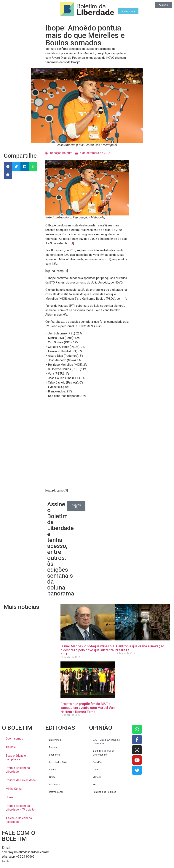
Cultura (53, 770)
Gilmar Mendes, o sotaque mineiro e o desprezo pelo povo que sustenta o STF (87, 650)
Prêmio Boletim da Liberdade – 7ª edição (20, 808)
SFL (95, 784)
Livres (96, 770)
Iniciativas (54, 784)
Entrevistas (55, 740)
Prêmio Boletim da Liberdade (18, 770)
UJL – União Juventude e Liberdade (106, 742)
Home (9, 797)
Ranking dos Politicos (104, 792)
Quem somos (14, 739)
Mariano (97, 777)
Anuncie (11, 747)
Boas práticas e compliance (16, 757)
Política (53, 747)
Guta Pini (97, 762)
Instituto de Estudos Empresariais (103, 753)
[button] (8, 166)
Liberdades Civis (58, 762)
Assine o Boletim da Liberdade (19, 820)
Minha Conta (14, 789)
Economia (55, 755)
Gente (52, 777)
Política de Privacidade (21, 780)
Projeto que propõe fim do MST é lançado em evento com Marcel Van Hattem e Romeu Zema (88, 708)
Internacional (56, 792)
